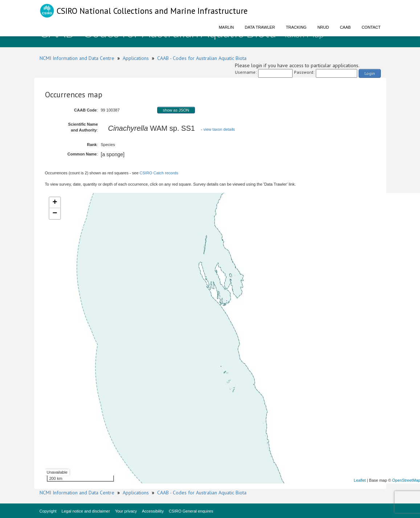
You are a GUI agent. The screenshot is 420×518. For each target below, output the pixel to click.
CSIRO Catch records (159, 173)
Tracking (296, 27)
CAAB (345, 27)
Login (370, 73)
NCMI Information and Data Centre (77, 58)
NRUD (323, 27)
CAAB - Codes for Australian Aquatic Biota (202, 58)
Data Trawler (260, 27)
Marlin (227, 27)
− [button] (55, 214)
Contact (371, 27)
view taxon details (219, 129)
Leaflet (360, 480)
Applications (136, 58)
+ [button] (55, 203)
